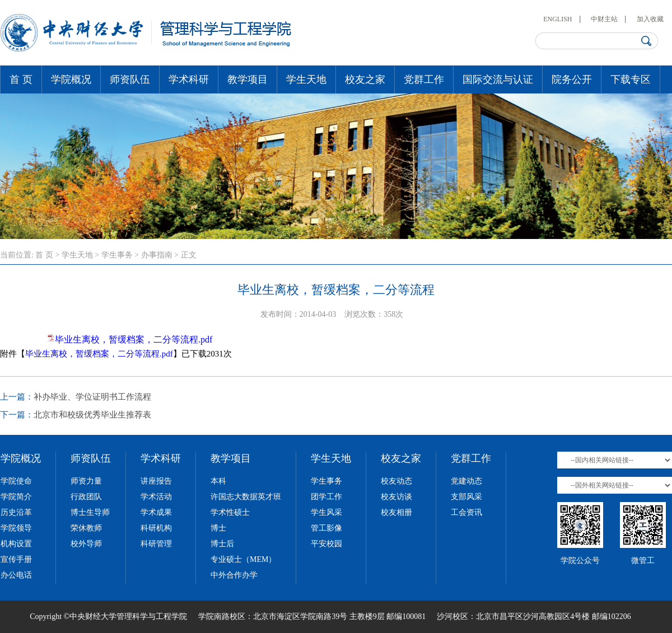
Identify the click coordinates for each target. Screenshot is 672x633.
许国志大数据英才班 (246, 497)
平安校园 (326, 544)
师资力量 (86, 481)
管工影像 (326, 528)
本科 (218, 481)
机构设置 (16, 544)
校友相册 (396, 512)
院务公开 (572, 79)
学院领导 (16, 528)
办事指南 (157, 255)
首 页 (21, 79)
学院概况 (71, 79)
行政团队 (86, 497)
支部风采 (466, 497)
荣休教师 (86, 528)
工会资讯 (466, 512)
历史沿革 (16, 512)
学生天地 (306, 79)
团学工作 (326, 497)
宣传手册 (16, 559)
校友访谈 (396, 497)
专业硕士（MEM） (243, 559)
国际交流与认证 (498, 79)
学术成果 (156, 512)
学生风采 (326, 512)
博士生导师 (90, 512)
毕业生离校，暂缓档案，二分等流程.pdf (134, 339)
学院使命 (16, 481)
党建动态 (466, 481)
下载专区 (631, 79)
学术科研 (189, 79)
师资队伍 (130, 79)
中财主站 (604, 19)
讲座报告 (156, 481)
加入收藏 (650, 19)
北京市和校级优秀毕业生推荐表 (92, 415)
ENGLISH (557, 19)
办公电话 (16, 575)
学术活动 (156, 497)
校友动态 (396, 481)
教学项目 (248, 79)
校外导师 (86, 544)
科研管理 (156, 544)
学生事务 (117, 255)
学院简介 (16, 497)
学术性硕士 (230, 512)
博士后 (222, 544)
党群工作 (424, 79)
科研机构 (156, 528)
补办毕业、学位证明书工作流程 (92, 397)
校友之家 (365, 79)
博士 (218, 528)
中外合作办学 (234, 575)
